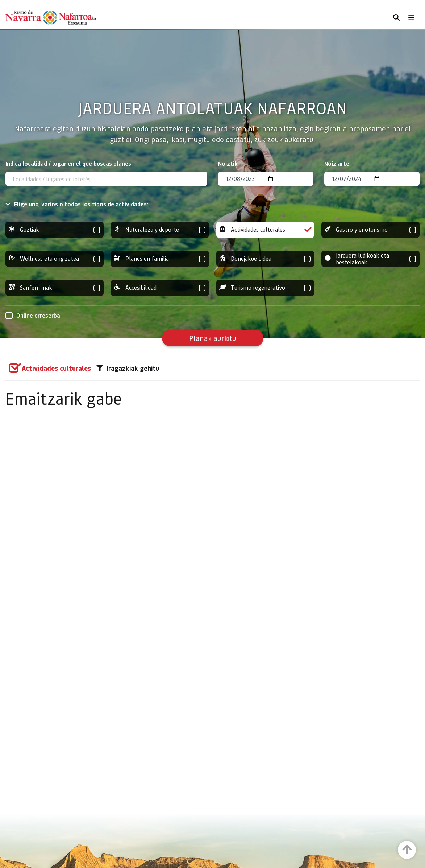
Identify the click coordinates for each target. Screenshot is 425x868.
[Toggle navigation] (411, 18)
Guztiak (55, 230)
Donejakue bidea (265, 259)
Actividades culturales (265, 230)
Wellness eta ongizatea (55, 259)
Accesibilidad (160, 288)
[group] (55, 230)
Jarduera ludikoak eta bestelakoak (370, 259)
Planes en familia (160, 259)
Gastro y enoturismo (370, 230)
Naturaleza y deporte (160, 230)
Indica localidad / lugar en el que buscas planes (68, 163)
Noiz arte (337, 163)
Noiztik (228, 163)
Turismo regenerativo (265, 288)
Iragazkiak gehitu (128, 368)
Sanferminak (55, 288)
